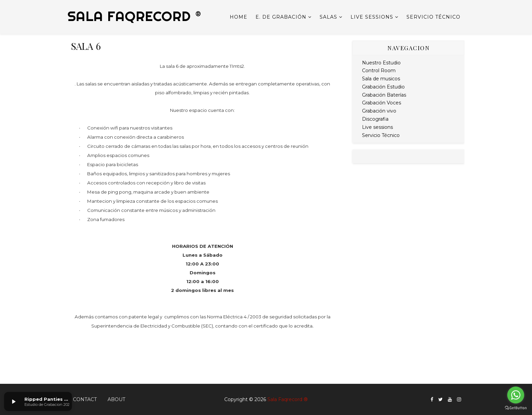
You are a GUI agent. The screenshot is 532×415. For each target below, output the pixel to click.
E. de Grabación (281, 17)
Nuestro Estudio (381, 63)
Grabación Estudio (383, 87)
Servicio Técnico (433, 17)
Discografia (375, 119)
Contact (85, 399)
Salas (328, 17)
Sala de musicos (381, 79)
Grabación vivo (379, 111)
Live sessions (372, 17)
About (116, 399)
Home (239, 17)
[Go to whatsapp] (516, 395)
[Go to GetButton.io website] (516, 408)
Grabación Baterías (384, 95)
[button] (14, 401)
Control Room (379, 71)
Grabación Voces (382, 103)
